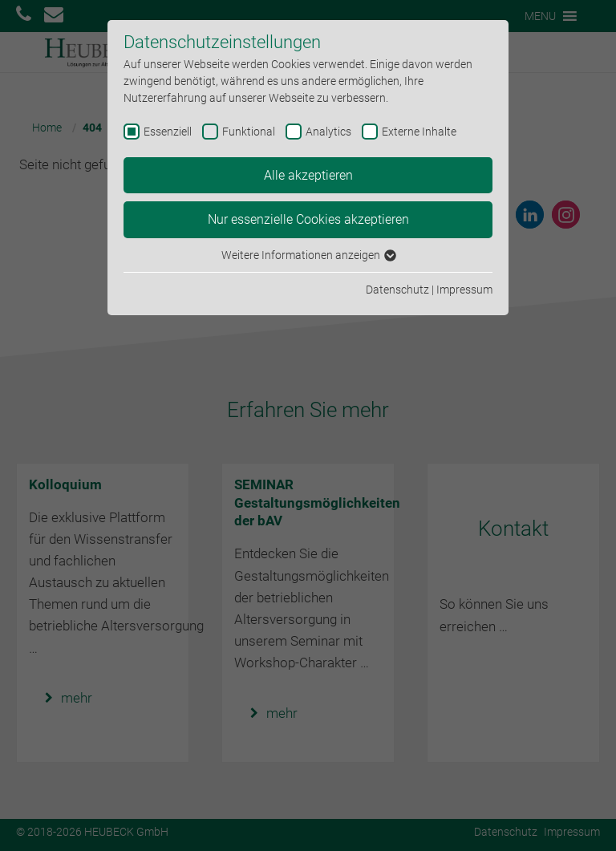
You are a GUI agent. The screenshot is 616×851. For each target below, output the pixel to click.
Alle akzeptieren (308, 175)
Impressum (464, 290)
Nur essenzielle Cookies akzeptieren (308, 219)
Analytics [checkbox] (328, 132)
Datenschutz (397, 290)
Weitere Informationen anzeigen (308, 255)
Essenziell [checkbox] (168, 132)
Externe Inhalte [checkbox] (419, 132)
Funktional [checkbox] (249, 132)
